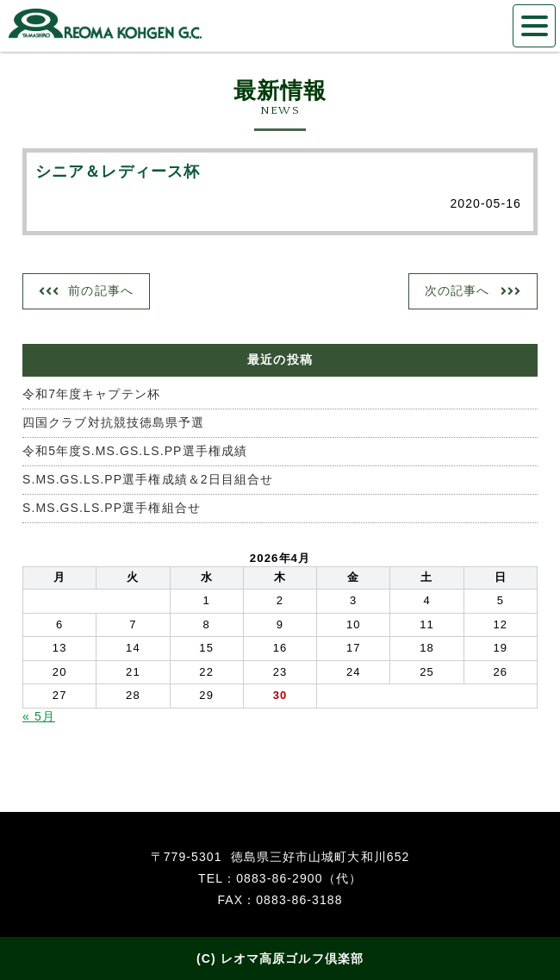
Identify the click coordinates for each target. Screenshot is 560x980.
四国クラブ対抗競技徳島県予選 (113, 422)
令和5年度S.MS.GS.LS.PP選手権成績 (135, 451)
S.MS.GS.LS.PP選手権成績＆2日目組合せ (148, 479)
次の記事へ (457, 290)
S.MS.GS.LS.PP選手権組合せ (112, 508)
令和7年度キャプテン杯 (91, 394)
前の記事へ (101, 290)
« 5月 (39, 716)
